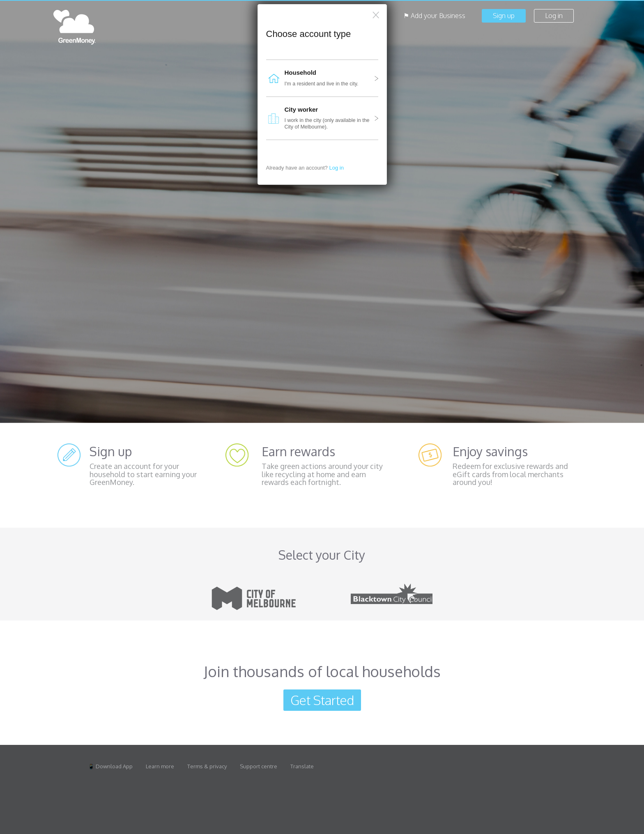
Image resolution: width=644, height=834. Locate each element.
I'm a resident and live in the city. (320, 78)
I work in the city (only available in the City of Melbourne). (320, 118)
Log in (336, 168)
